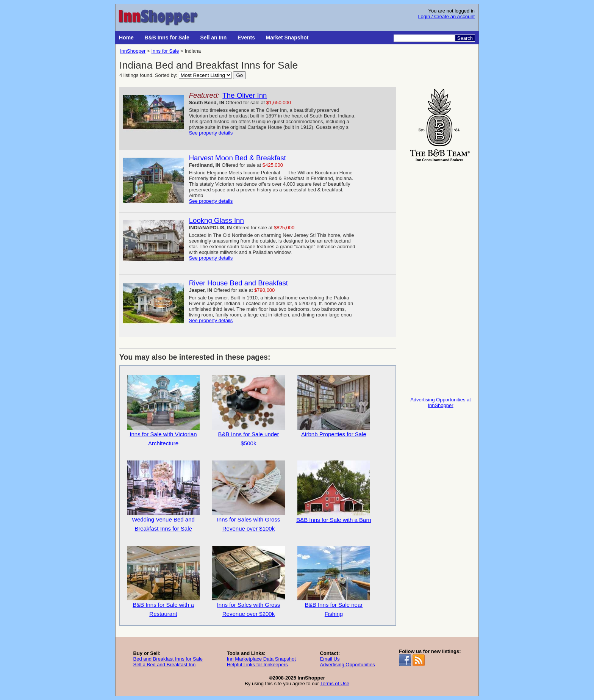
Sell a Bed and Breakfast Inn (164, 665)
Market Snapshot (287, 38)
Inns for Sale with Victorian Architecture (163, 411)
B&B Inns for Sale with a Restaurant (163, 581)
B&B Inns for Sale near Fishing (334, 581)
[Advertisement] (441, 277)
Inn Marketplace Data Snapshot (261, 659)
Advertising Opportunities (347, 665)
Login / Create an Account (446, 16)
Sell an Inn (213, 38)
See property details (211, 133)
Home (126, 38)
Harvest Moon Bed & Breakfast (238, 158)
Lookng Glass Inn (216, 220)
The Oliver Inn (245, 95)
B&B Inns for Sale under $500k (249, 411)
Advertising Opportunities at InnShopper (441, 402)
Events (246, 38)
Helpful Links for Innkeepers (257, 665)
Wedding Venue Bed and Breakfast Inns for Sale (163, 496)
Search (465, 38)
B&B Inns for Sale (167, 38)
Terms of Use (335, 684)
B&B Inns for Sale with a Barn (334, 492)
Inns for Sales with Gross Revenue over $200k (249, 581)
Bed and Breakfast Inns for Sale (168, 659)
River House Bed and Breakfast (238, 283)
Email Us (330, 659)
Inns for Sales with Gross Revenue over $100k (249, 496)
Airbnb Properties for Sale (334, 406)
